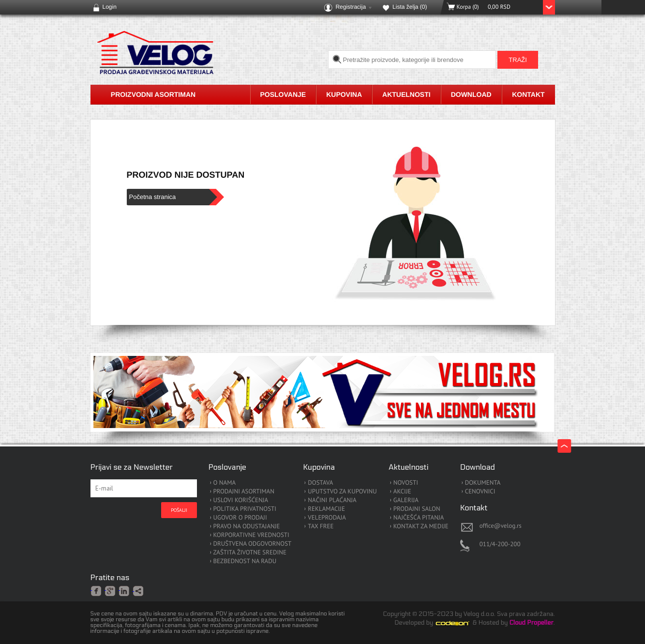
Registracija (351, 7)
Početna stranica (153, 197)
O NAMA (225, 483)
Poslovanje (283, 94)
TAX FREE (321, 527)
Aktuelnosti (406, 94)
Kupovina (344, 94)
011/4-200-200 (500, 544)
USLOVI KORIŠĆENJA (241, 500)
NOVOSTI (406, 483)
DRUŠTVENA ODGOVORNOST (253, 544)
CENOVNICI (480, 492)
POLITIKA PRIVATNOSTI (245, 509)
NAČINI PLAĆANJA (332, 500)
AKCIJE (402, 492)
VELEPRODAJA (327, 518)
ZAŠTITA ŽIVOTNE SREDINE (250, 553)
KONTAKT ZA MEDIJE (421, 527)
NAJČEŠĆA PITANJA (419, 518)
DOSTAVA (320, 483)
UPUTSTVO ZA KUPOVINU (342, 492)
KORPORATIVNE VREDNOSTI (251, 535)
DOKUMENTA (483, 483)
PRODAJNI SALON (417, 509)
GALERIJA (406, 500)
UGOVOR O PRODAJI (240, 518)
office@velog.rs (501, 526)
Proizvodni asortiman (153, 94)
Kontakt (528, 94)
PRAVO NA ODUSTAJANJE (247, 527)
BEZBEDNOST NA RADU (245, 561)
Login (110, 7)
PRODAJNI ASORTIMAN (244, 492)
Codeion (459, 623)
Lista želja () (410, 7)
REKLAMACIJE (326, 509)
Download (471, 94)
